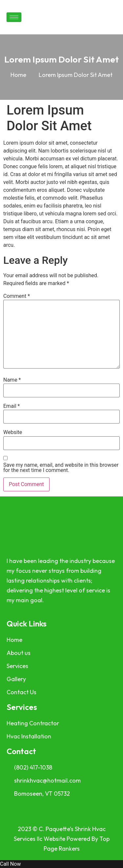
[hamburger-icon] (14, 17)
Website (13, 432)
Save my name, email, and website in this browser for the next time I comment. (61, 468)
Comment (17, 296)
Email (11, 406)
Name (12, 380)
